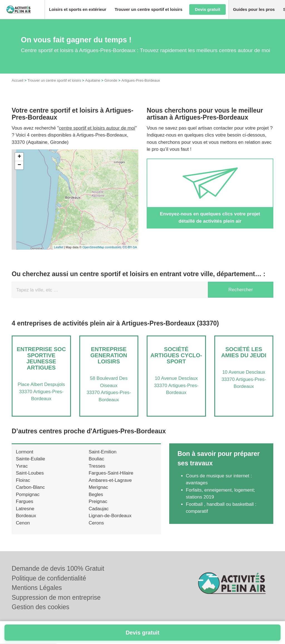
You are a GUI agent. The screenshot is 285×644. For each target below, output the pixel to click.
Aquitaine (93, 80)
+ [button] (19, 157)
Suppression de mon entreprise (56, 597)
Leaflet (59, 247)
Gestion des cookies (40, 607)
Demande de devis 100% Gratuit (58, 568)
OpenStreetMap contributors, (102, 247)
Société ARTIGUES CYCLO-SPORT (176, 355)
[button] (78, 10)
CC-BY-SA (130, 247)
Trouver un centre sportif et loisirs (54, 80)
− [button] (19, 165)
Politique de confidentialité (49, 578)
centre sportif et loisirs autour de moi (97, 128)
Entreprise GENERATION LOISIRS (109, 355)
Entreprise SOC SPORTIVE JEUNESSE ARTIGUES (41, 358)
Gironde (111, 80)
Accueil (18, 80)
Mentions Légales (37, 588)
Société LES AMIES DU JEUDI (244, 352)
